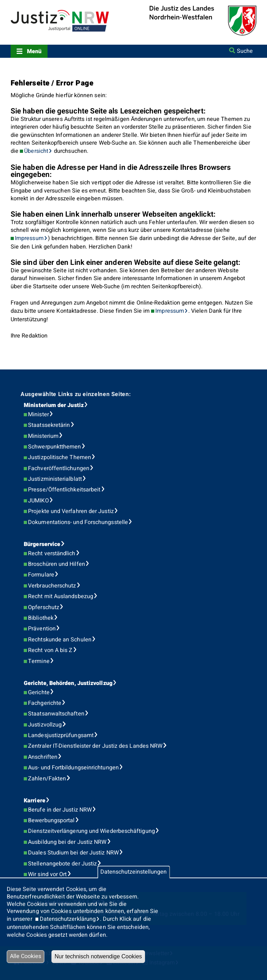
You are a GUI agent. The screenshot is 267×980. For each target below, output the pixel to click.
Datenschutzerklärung (68, 919)
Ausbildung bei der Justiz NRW (67, 842)
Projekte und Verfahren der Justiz (71, 511)
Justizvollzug (45, 725)
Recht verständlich (52, 553)
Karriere (35, 801)
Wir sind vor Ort (47, 874)
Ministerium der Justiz (54, 405)
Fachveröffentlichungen (59, 468)
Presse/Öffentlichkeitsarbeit (64, 490)
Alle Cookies (26, 956)
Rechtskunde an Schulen (60, 640)
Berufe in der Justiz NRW (60, 810)
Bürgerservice (42, 544)
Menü (34, 51)
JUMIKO (38, 501)
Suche (245, 51)
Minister (38, 414)
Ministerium (43, 436)
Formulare (41, 575)
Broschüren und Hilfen (57, 564)
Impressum (29, 238)
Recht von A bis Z (50, 650)
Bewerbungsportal (51, 820)
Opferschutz (44, 607)
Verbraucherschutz (52, 586)
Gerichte (39, 692)
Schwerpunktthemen (54, 447)
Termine (39, 661)
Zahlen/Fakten (47, 779)
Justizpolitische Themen (60, 457)
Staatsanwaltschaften (56, 714)
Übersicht (36, 151)
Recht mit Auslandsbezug (61, 596)
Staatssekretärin (49, 425)
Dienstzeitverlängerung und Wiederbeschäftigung (91, 831)
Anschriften (43, 757)
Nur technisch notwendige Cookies (98, 956)
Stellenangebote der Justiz (62, 864)
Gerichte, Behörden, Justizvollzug (68, 683)
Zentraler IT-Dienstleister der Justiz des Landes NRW (95, 746)
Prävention (42, 629)
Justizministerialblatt (55, 479)
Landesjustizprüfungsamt (61, 735)
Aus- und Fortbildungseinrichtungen (73, 768)
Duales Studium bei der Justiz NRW (73, 853)
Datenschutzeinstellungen (133, 872)
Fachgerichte (45, 703)
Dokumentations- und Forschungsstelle (78, 522)
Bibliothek (41, 618)
